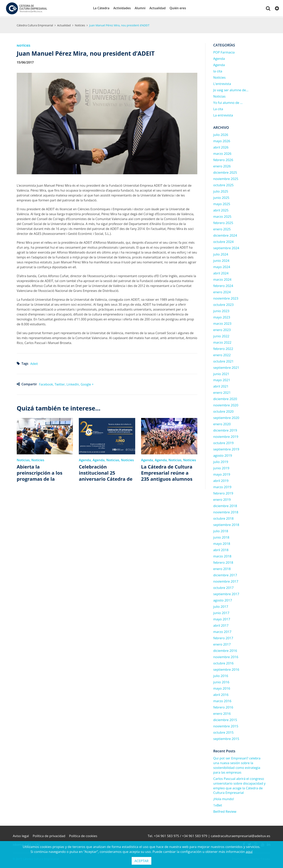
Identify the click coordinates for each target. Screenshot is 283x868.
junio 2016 (221, 681)
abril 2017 (221, 625)
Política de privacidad (49, 835)
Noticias (23, 459)
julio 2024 (221, 253)
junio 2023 (221, 310)
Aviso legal (21, 835)
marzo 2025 (222, 216)
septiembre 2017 (226, 593)
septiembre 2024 (226, 247)
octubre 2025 (223, 184)
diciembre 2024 (225, 235)
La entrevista (223, 114)
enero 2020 (222, 423)
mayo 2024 (222, 266)
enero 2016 (222, 713)
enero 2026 (222, 165)
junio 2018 (221, 536)
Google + (87, 384)
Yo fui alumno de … (228, 102)
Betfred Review (225, 811)
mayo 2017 (222, 618)
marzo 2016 (222, 700)
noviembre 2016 (226, 656)
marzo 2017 (222, 631)
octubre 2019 (223, 442)
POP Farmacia (224, 51)
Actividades (122, 8)
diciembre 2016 (225, 650)
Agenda (85, 459)
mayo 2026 (222, 140)
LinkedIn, (74, 384)
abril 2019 (221, 480)
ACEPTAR (141, 861)
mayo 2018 (222, 543)
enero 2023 (222, 329)
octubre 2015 (223, 731)
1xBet (218, 804)
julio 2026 (221, 134)
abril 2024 (221, 272)
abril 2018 (221, 549)
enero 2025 (222, 228)
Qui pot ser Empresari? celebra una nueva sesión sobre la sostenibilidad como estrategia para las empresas (237, 764)
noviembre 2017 (226, 581)
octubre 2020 (223, 411)
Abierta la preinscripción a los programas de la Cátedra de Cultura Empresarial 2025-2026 (43, 472)
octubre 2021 (223, 360)
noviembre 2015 (226, 725)
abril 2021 (221, 385)
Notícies (80, 24)
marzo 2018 (222, 555)
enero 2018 (222, 568)
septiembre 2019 (226, 448)
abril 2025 (221, 209)
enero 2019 (222, 499)
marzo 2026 (222, 153)
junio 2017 (221, 612)
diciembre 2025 (225, 172)
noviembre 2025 (226, 178)
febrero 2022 (223, 348)
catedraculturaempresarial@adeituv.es (240, 835)
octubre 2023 (223, 304)
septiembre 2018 (226, 524)
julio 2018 (221, 530)
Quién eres (178, 8)
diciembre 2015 (225, 719)
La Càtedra (101, 8)
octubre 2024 (223, 241)
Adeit (34, 363)
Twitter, (61, 384)
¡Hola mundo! (224, 798)
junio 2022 (221, 335)
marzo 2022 (222, 341)
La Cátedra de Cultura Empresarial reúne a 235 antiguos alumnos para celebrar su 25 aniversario (167, 472)
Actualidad (157, 8)
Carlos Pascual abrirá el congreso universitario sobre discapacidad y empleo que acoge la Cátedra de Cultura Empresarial (239, 785)
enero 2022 (222, 354)
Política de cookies (83, 835)
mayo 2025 (222, 203)
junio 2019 (221, 467)
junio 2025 (221, 197)
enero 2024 (222, 291)
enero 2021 (222, 392)
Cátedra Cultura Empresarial (35, 24)
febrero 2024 (223, 285)
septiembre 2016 (226, 669)
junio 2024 (221, 260)
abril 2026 (221, 146)
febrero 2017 (223, 637)
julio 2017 (221, 606)
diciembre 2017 (225, 574)
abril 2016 (221, 694)
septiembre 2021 (226, 367)
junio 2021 (221, 373)
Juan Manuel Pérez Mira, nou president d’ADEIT (119, 24)
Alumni (140, 8)
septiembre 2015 (226, 738)
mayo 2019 (222, 474)
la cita (218, 70)
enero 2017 (222, 643)
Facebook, (47, 384)
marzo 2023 (222, 322)
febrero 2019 (223, 492)
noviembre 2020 (226, 404)
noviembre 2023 (226, 297)
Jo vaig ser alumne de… (231, 89)
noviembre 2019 (226, 436)
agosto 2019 (223, 455)
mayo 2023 (222, 316)
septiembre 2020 (226, 417)
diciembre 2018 (225, 505)
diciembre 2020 (225, 398)
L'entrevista (222, 83)
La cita (218, 108)
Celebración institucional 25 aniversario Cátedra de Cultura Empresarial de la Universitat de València (106, 472)
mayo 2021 (222, 379)
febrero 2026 (223, 159)
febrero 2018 (223, 562)
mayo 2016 (222, 687)
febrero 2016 (223, 706)
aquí (249, 852)
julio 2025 (221, 190)
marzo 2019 (222, 486)
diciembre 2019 (225, 429)
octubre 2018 (223, 518)
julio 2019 (221, 461)
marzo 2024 (222, 279)
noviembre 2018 (226, 511)
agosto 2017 (223, 599)
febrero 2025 (223, 222)
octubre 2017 (223, 587)
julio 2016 (221, 675)
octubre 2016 (223, 662)
